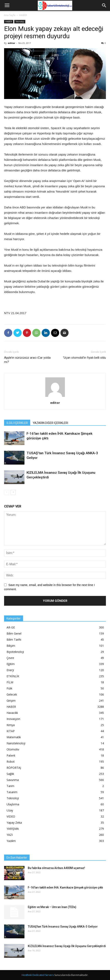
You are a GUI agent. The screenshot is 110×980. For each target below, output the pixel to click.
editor (11, 43)
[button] (104, 5)
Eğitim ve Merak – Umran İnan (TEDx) (52, 907)
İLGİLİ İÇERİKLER (17, 423)
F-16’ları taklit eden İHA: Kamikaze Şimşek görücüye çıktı (65, 887)
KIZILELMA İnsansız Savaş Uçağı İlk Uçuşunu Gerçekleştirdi (67, 946)
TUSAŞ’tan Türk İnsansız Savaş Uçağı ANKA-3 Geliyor (63, 927)
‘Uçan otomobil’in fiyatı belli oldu (84, 358)
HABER (23, 15)
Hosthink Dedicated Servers (38, 975)
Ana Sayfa (10, 15)
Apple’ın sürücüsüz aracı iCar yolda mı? (27, 360)
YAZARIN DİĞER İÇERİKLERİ (50, 423)
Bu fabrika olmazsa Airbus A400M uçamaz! (56, 868)
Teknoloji (20, 22)
